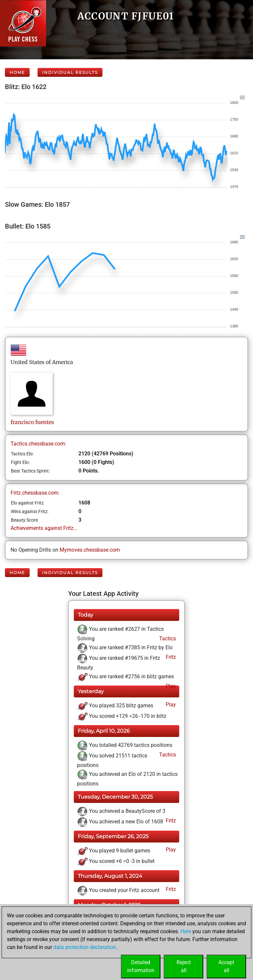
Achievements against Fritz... (44, 528)
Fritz (170, 657)
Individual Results (70, 72)
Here (186, 931)
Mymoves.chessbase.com (90, 550)
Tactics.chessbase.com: (38, 444)
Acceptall (226, 966)
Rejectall (184, 966)
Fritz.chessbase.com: (35, 493)
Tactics (167, 639)
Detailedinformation (141, 966)
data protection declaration (85, 947)
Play (170, 686)
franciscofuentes (32, 422)
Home (17, 72)
